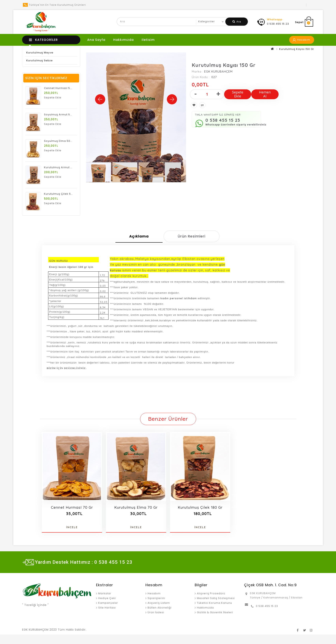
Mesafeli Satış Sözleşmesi (216, 598)
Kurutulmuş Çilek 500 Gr (61, 194)
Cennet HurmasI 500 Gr (61, 88)
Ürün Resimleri (192, 236)
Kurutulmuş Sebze (39, 60)
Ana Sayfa (96, 40)
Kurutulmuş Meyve (40, 53)
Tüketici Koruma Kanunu (214, 603)
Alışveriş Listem (159, 603)
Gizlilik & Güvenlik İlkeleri (215, 612)
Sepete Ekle (238, 94)
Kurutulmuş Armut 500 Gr (62, 167)
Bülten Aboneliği (160, 608)
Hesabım (154, 593)
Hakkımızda (124, 40)
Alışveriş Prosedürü (211, 593)
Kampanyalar (108, 603)
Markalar (105, 593)
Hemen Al (265, 94)
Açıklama (139, 236)
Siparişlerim (156, 598)
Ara (237, 22)
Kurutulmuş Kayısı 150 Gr (297, 49)
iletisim (148, 40)
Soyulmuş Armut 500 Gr (61, 114)
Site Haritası (107, 608)
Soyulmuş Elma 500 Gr (60, 141)
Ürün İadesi (156, 612)
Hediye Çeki (107, 598)
